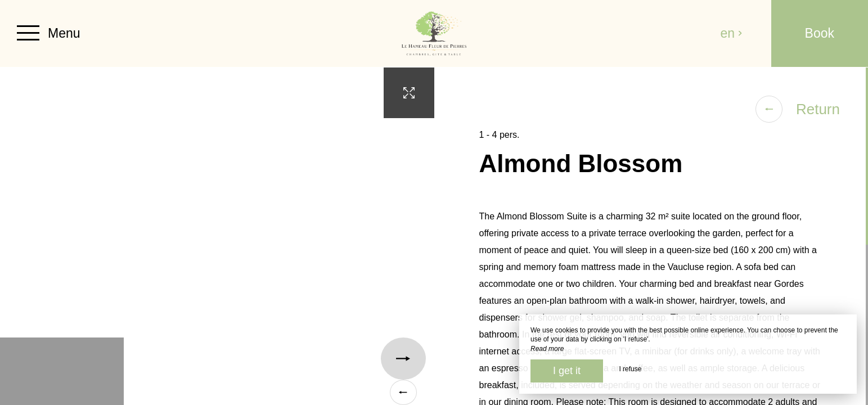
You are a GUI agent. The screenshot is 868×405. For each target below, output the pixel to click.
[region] (651, 236)
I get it (567, 371)
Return (798, 109)
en (732, 33)
